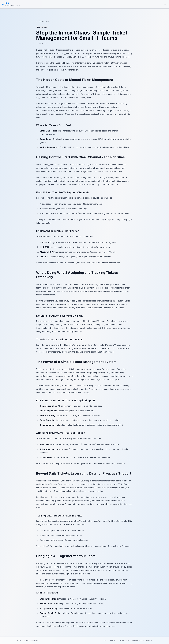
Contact (149, 640)
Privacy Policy (124, 640)
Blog (106, 640)
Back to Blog (43, 21)
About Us (113, 640)
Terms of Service (138, 640)
